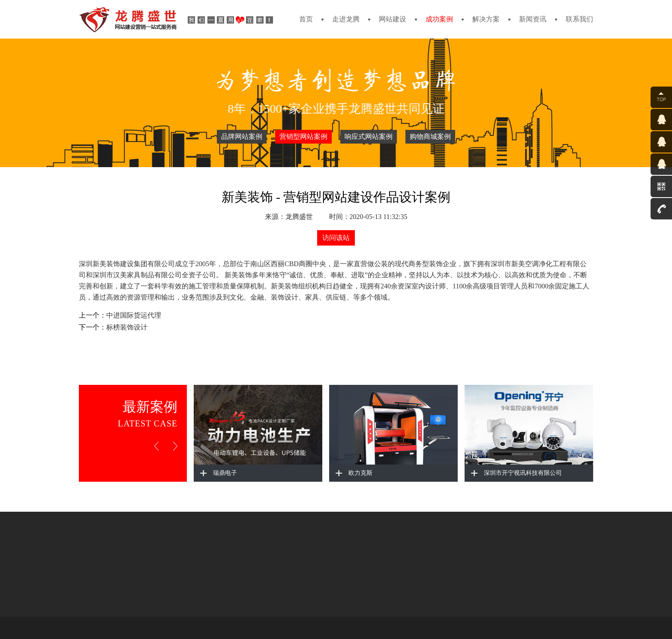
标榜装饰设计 (127, 327)
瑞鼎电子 (225, 473)
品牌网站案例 (242, 136)
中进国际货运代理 (134, 315)
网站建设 (393, 19)
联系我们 (579, 19)
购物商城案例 (430, 136)
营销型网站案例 (303, 136)
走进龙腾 (346, 19)
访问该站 (336, 238)
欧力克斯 (360, 473)
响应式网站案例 (369, 136)
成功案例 (439, 19)
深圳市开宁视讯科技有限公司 (523, 473)
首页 (306, 19)
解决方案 (486, 19)
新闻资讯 (533, 19)
